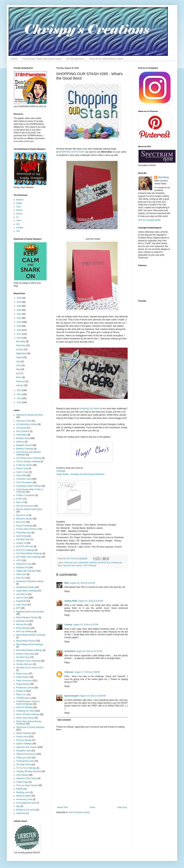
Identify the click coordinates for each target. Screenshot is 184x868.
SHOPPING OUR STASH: (72, 152)
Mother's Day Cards (25, 654)
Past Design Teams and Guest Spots (42, 59)
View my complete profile (149, 220)
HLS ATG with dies (25, 546)
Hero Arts (20, 578)
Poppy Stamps (23, 684)
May (18, 369)
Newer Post (62, 807)
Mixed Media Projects (26, 641)
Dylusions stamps (24, 519)
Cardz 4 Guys (22, 472)
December (21, 341)
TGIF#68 (61, 471)
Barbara (20, 200)
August (20, 357)
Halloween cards (24, 564)
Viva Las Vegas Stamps (27, 785)
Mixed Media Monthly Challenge (31, 635)
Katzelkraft (21, 601)
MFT (18, 608)
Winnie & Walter (24, 796)
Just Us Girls (22, 598)
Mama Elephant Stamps (27, 617)
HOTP (19, 560)
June (18, 365)
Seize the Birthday (24, 707)
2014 (19, 394)
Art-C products (23, 431)
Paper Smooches (24, 681)
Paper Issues (22, 674)
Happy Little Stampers (26, 571)
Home (14, 59)
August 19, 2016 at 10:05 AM (93, 696)
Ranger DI (21, 691)
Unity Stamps (22, 775)
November (21, 345)
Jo (17, 217)
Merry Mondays (23, 628)
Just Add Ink (22, 594)
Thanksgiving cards (25, 761)
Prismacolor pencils (25, 688)
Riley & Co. (21, 694)
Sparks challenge (24, 744)
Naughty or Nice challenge (28, 661)
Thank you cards (24, 758)
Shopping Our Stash (89, 408)
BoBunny (20, 442)
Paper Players (23, 677)
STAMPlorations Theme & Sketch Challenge (28, 703)
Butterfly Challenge (25, 449)
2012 (19, 402)
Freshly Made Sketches (27, 529)
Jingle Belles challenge (88, 563)
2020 (19, 322)
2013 (19, 398)
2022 (19, 314)
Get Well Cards (23, 539)
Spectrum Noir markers (73, 565)
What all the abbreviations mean (106, 59)
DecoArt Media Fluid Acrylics (29, 509)
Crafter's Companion (26, 495)
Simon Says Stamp (25, 718)
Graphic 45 (21, 543)
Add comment (64, 720)
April (18, 373)
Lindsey (68, 625)
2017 (19, 334)
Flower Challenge (24, 526)
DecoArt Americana (25, 506)
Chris (19, 207)
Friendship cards (24, 533)
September (21, 353)
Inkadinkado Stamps (25, 587)
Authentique (22, 435)
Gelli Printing (22, 536)
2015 (19, 390)
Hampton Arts (22, 567)
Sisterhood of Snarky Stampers (30, 727)
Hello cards (21, 574)
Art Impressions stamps (27, 424)
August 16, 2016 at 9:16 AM (91, 601)
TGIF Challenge (90, 565)
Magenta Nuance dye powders (30, 612)
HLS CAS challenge (25, 550)
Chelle (19, 203)
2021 (19, 318)
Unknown (69, 672)
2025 (19, 302)
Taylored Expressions (26, 754)
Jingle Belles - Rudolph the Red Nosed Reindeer (80, 474)
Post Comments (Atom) (79, 812)
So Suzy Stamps (24, 740)
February (20, 381)
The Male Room (23, 765)
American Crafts (24, 421)
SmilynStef (70, 651)
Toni (18, 231)
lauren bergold (71, 696)
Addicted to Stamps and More (30, 415)
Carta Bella (21, 475)
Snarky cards (22, 737)
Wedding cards (23, 792)
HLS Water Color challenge (29, 557)
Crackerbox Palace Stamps (29, 486)
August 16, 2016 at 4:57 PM (86, 625)
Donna (19, 214)
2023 (19, 310)
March (19, 377)
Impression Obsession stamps (30, 581)
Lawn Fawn (21, 605)
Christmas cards (71, 563)
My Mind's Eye (104, 563)
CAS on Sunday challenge (28, 461)
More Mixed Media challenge (29, 650)
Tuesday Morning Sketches (29, 771)
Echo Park (21, 522)
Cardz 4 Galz (22, 468)
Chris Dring (163, 177)
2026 (19, 298)
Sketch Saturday (24, 733)
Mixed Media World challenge (30, 644)
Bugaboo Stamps (24, 445)
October (20, 350)
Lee (18, 224)
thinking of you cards (26, 810)
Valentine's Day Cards (26, 778)
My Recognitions (75, 59)
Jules (19, 220)
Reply (67, 591)
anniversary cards (24, 799)
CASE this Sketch (24, 465)
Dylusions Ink (22, 515)
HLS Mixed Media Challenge (29, 553)
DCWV (19, 499)
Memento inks (23, 621)
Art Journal (21, 428)
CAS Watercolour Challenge (29, 458)
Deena (19, 210)
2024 (19, 306)
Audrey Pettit (71, 601)
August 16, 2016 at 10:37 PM (89, 651)
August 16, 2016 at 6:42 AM (82, 583)
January (20, 385)
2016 (19, 338)
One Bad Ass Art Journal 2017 (30, 668)
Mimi (67, 583)
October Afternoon (24, 664)
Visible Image (22, 782)
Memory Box (22, 624)
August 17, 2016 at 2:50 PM (87, 672)
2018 (19, 330)
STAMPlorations (24, 698)
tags (18, 806)
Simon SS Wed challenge (28, 714)
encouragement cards (26, 803)
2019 (19, 326)
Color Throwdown (24, 482)
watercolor (21, 813)
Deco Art (20, 502)
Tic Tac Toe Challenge (26, 768)
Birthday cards (23, 438)
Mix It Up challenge (25, 631)
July (18, 361)
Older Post (122, 807)
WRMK (19, 789)
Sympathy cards (24, 751)
